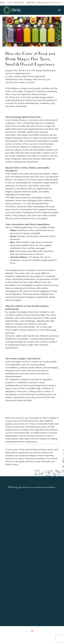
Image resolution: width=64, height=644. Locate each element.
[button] (59, 10)
